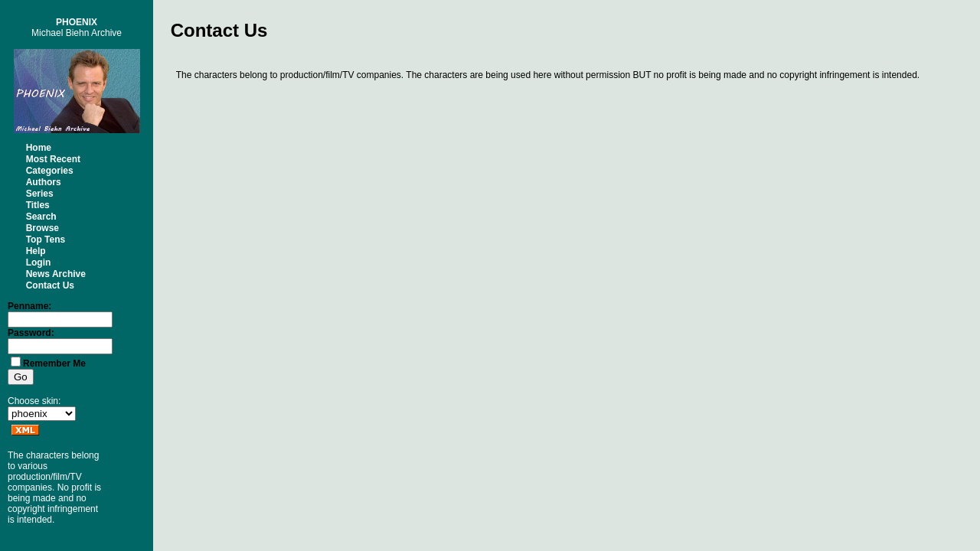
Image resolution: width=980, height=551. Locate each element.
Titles (38, 205)
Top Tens (46, 240)
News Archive (56, 274)
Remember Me (54, 364)
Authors (44, 182)
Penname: (29, 306)
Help (36, 251)
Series (40, 194)
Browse (42, 228)
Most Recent (53, 159)
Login (39, 262)
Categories (50, 171)
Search (41, 217)
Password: (31, 333)
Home (39, 148)
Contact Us (50, 285)
